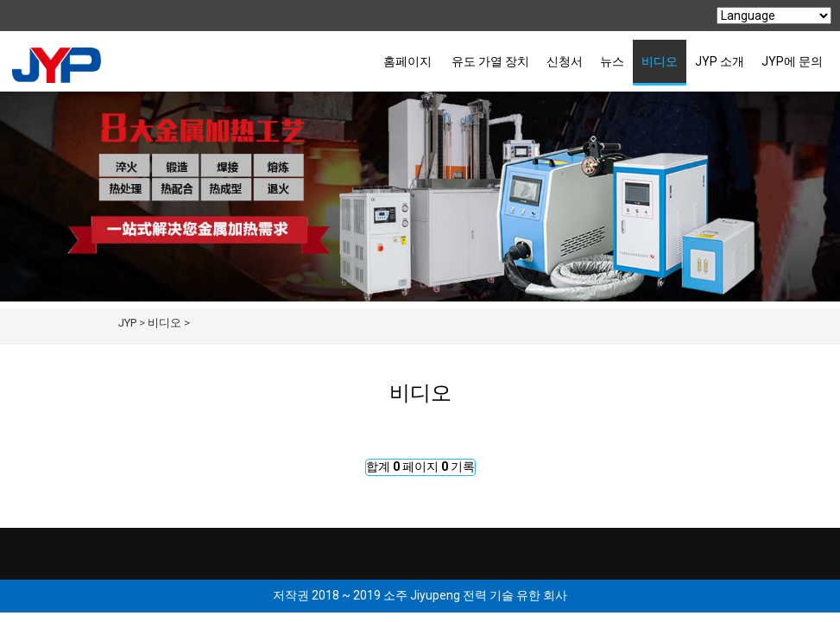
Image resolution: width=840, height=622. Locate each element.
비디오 (660, 61)
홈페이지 (407, 61)
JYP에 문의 (792, 61)
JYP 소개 (720, 61)
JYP (127, 323)
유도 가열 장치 (490, 61)
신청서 (565, 61)
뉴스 (612, 61)
